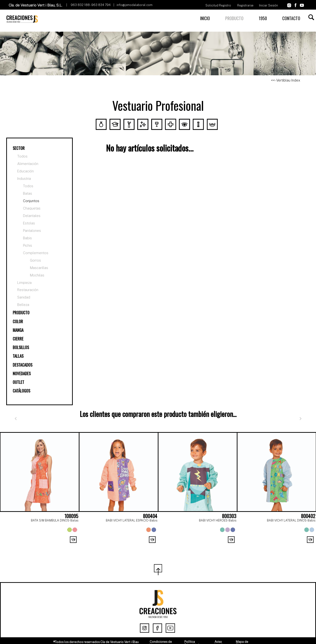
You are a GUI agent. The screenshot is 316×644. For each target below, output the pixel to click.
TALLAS (18, 356)
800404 (150, 516)
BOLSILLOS (21, 347)
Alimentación (28, 164)
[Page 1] (147, 545)
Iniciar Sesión (268, 5)
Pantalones (32, 231)
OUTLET (18, 382)
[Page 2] (158, 545)
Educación (25, 171)
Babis (27, 238)
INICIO (205, 18)
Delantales (32, 216)
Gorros (35, 260)
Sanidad (24, 297)
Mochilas (37, 275)
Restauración (28, 290)
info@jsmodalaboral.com (135, 5)
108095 (71, 516)
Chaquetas (32, 208)
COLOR (18, 321)
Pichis (28, 245)
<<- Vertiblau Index (286, 80)
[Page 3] (169, 545)
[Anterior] (16, 419)
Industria (24, 179)
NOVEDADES (22, 373)
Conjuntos (31, 201)
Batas (28, 193)
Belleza (23, 305)
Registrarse (245, 5)
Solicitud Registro (218, 5)
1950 (263, 18)
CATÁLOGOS (21, 391)
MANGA (18, 330)
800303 (229, 516)
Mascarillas (39, 268)
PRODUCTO (234, 18)
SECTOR (19, 148)
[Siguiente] (300, 419)
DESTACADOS (23, 365)
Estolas (29, 223)
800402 (308, 516)
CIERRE (18, 339)
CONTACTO (291, 18)
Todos (22, 156)
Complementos (36, 253)
